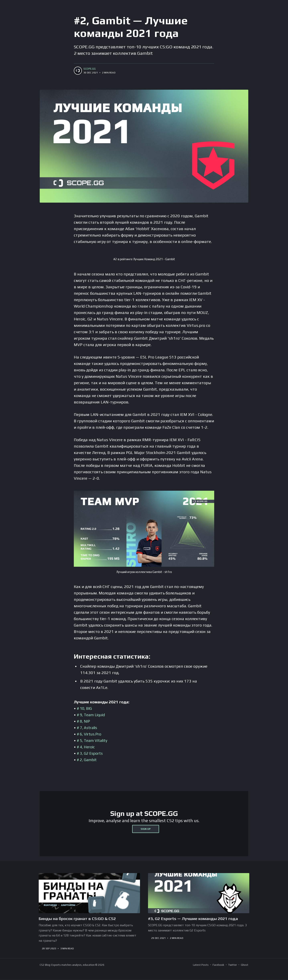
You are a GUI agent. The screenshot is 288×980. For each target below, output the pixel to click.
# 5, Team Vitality (93, 740)
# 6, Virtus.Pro (90, 734)
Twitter (233, 965)
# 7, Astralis (88, 728)
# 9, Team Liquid (92, 715)
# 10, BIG (85, 708)
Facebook (218, 965)
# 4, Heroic (86, 747)
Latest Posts (201, 965)
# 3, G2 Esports (91, 753)
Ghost (245, 965)
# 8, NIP (84, 721)
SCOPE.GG (90, 69)
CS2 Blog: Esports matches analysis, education (67, 965)
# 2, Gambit (87, 760)
